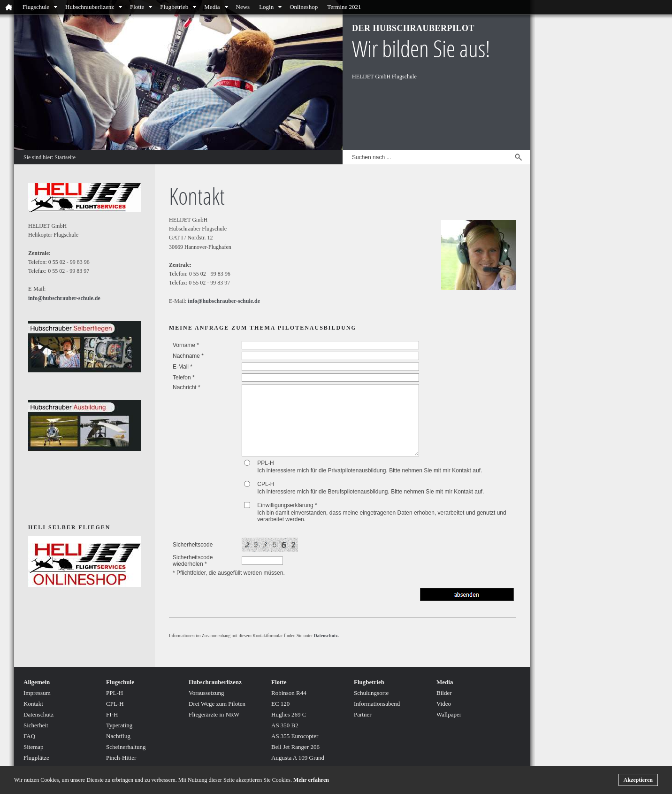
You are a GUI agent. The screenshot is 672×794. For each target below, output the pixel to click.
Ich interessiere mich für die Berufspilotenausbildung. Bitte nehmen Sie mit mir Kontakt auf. (370, 492)
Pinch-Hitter (121, 758)
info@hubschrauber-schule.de (224, 301)
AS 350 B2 (285, 725)
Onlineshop (304, 7)
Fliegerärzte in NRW (214, 714)
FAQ (29, 736)
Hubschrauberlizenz (90, 7)
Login (266, 7)
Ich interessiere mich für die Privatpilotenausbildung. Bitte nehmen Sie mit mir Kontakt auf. (370, 470)
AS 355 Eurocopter (295, 736)
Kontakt (33, 704)
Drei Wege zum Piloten (217, 704)
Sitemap (34, 747)
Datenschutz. (326, 636)
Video (444, 704)
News (243, 7)
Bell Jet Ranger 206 (295, 747)
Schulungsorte (371, 693)
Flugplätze (36, 758)
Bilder (444, 693)
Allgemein (37, 682)
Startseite (65, 157)
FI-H (112, 714)
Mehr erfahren (311, 780)
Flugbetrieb (174, 7)
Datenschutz (38, 714)
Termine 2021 (344, 7)
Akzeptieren (638, 780)
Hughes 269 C (289, 714)
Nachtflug (118, 736)
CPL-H (266, 484)
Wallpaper (449, 714)
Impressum (37, 693)
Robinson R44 (289, 693)
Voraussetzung (206, 693)
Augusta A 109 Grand (298, 758)
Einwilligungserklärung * (287, 505)
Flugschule (36, 7)
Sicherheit (36, 725)
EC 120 (280, 704)
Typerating (119, 725)
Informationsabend (377, 704)
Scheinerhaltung (126, 747)
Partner (363, 714)
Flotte (137, 7)
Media (212, 7)
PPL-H (265, 463)
